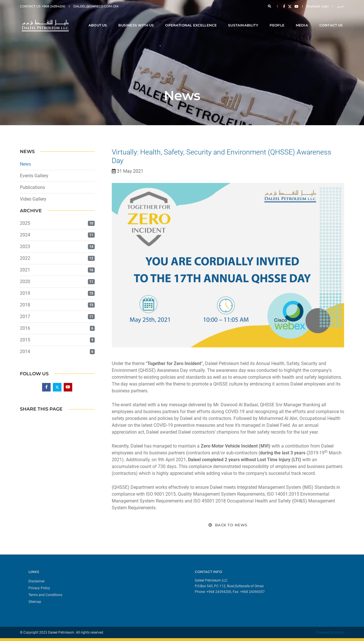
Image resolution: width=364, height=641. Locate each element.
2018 (25, 305)
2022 (25, 258)
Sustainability (245, 20)
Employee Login (318, 6)
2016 (25, 328)
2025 (25, 223)
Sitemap (35, 602)
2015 (25, 340)
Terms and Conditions (45, 595)
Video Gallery (33, 199)
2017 (25, 317)
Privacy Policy (39, 588)
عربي (341, 6)
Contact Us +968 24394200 (43, 6)
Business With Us (137, 20)
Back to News (228, 525)
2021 (25, 270)
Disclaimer (37, 581)
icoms (339, 632)
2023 (25, 247)
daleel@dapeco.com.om (96, 6)
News (25, 164)
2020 (25, 282)
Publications (32, 187)
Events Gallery (34, 176)
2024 (25, 235)
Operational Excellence (192, 20)
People (278, 20)
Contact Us (332, 20)
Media (303, 20)
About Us (99, 20)
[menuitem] (103, 581)
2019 (25, 293)
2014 (25, 352)
